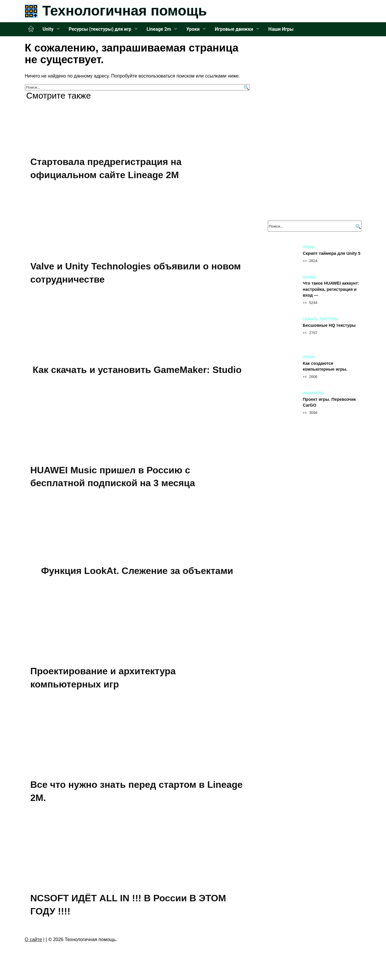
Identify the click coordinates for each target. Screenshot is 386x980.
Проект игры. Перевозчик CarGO (330, 402)
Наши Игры (281, 29)
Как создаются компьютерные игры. (325, 366)
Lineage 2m (159, 29)
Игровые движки (234, 29)
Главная (31, 29)
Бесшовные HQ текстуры (329, 325)
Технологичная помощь (125, 11)
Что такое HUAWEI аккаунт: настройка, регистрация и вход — (331, 289)
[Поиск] (246, 87)
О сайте (34, 941)
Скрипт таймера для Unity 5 (332, 253)
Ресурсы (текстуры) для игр (100, 29)
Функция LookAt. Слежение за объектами (137, 572)
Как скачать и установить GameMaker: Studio (137, 370)
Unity (48, 29)
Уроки (193, 29)
